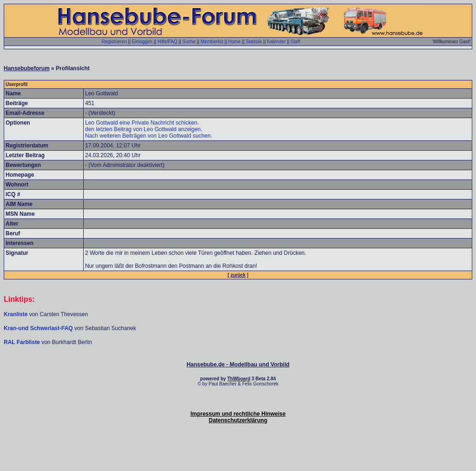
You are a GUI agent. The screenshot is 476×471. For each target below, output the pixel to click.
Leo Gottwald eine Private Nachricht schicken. (142, 123)
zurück (238, 275)
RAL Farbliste (23, 342)
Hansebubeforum (27, 68)
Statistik (254, 42)
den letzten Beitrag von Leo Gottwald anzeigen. (144, 129)
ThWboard (239, 379)
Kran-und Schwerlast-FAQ (39, 328)
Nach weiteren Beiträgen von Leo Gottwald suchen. (149, 136)
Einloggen (142, 42)
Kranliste (16, 314)
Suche (189, 42)
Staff (295, 42)
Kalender (276, 42)
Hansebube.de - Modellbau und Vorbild (238, 365)
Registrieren (114, 42)
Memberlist (212, 42)
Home (235, 42)
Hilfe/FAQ (168, 42)
